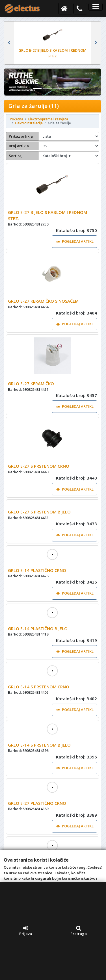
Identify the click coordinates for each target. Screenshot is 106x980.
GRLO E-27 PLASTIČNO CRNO (37, 816)
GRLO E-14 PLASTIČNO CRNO (37, 583)
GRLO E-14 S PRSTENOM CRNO (39, 699)
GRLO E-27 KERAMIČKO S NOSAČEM (43, 301)
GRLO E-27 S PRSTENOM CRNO (39, 466)
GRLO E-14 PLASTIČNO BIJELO (38, 641)
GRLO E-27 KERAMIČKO (31, 383)
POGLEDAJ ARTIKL (75, 241)
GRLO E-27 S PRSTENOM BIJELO (39, 524)
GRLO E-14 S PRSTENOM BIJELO (39, 757)
